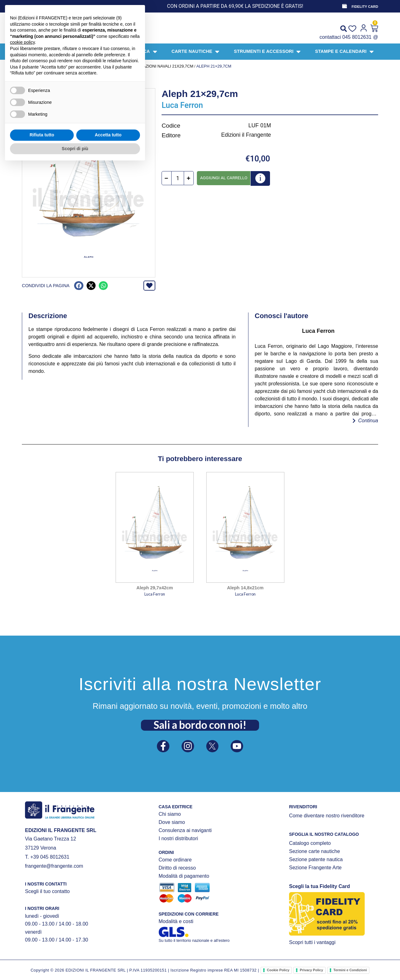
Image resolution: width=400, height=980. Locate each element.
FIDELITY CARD (365, 7)
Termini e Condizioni (350, 970)
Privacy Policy (311, 970)
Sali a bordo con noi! (200, 723)
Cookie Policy (278, 970)
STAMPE (116, 66)
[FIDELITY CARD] (344, 6)
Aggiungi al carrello (224, 178)
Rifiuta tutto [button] (42, 949)
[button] (79, 286)
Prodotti (47, 66)
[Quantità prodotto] (178, 178)
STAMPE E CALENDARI (83, 66)
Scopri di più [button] (75, 963)
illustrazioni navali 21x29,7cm (160, 66)
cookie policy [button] (22, 857)
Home (28, 66)
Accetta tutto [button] (108, 949)
